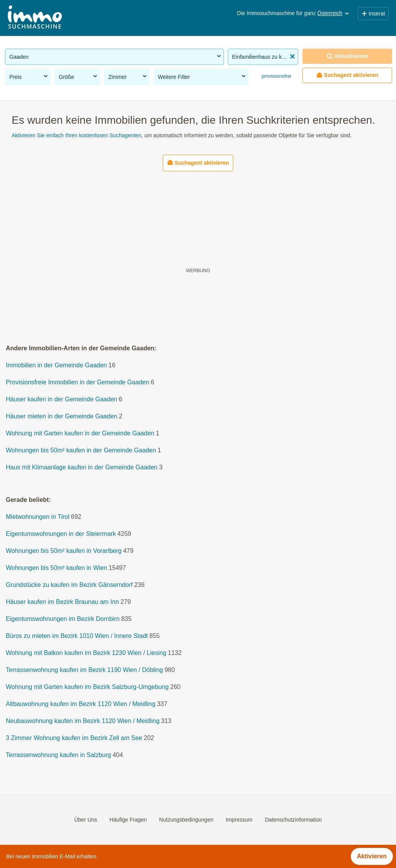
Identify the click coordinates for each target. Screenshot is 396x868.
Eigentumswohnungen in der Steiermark (61, 534)
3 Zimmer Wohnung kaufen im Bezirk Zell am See (74, 738)
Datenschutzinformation (293, 820)
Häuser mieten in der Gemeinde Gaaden (61, 417)
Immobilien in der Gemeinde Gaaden (56, 366)
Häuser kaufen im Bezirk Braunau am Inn (62, 602)
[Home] (35, 18)
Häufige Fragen (128, 820)
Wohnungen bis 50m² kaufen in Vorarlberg (64, 551)
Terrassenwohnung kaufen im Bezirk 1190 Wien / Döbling (84, 670)
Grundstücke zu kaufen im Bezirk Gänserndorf (69, 585)
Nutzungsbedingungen (186, 820)
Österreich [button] (334, 13)
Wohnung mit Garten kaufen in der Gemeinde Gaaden (80, 434)
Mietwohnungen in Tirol (38, 517)
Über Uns (86, 820)
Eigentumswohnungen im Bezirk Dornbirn (63, 619)
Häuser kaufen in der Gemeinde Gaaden (61, 400)
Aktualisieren (347, 56)
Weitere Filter (202, 77)
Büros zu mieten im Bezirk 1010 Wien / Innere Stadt (77, 636)
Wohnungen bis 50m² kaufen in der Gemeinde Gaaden (81, 451)
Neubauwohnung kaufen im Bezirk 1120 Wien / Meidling (83, 721)
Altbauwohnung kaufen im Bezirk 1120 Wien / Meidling (81, 704)
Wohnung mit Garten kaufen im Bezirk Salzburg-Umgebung (87, 687)
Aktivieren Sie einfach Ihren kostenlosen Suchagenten (76, 135)
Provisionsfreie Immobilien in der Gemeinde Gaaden (78, 383)
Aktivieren (372, 856)
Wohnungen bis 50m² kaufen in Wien (56, 568)
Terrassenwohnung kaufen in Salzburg (58, 755)
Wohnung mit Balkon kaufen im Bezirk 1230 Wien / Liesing (86, 653)
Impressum (239, 820)
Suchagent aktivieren (347, 75)
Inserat (373, 14)
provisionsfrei (276, 76)
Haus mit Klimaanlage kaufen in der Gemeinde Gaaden (82, 468)
